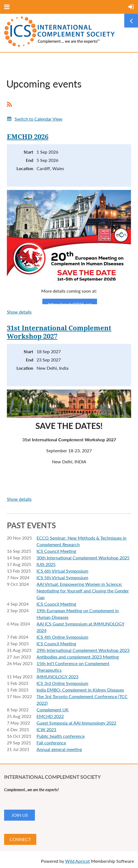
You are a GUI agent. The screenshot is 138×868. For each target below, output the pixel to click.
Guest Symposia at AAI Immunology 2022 (76, 723)
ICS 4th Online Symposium (62, 637)
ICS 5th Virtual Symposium (62, 577)
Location (25, 168)
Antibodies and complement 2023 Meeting (78, 657)
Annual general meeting (59, 749)
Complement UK (53, 710)
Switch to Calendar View (38, 119)
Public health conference (61, 736)
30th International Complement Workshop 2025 (83, 558)
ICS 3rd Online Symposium (62, 683)
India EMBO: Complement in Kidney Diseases (80, 690)
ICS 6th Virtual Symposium (62, 571)
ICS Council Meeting (56, 551)
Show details (19, 312)
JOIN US (20, 815)
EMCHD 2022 (50, 716)
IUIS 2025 (46, 564)
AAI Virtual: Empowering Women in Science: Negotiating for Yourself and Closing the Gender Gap (83, 591)
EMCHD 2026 (28, 137)
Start (28, 152)
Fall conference (51, 743)
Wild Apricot (78, 861)
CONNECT (20, 839)
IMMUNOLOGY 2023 (57, 677)
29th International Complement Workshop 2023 (83, 650)
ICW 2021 (46, 729)
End (30, 160)
